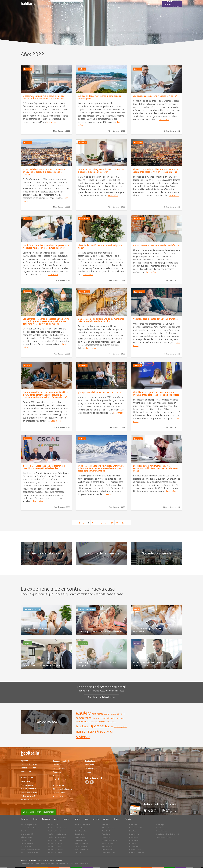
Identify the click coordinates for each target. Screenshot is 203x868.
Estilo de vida (84, 218)
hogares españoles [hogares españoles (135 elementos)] (120, 727)
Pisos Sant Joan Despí (137, 853)
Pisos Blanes (106, 834)
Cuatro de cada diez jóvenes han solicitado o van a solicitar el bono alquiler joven (101, 171)
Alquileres (57, 772)
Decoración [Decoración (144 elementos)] (93, 722)
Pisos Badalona (107, 831)
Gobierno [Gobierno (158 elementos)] (112, 722)
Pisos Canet (106, 837)
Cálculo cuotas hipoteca (63, 789)
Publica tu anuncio (172, 4)
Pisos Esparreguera (81, 850)
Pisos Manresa (134, 834)
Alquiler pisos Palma (55, 846)
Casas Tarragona (81, 840)
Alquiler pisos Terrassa (55, 850)
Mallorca (66, 819)
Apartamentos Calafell (83, 825)
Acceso (88, 772)
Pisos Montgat (134, 840)
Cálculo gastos (59, 793)
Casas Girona (79, 834)
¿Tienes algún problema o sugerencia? (39, 812)
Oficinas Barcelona (108, 828)
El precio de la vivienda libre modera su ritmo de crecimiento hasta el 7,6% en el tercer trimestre (156, 171)
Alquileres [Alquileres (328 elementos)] (96, 713)
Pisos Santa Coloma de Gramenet (168, 834)
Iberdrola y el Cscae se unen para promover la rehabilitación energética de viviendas (44, 467)
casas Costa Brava (81, 828)
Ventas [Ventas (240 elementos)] (110, 732)
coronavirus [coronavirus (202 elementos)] (82, 722)
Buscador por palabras (62, 776)
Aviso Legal (25, 861)
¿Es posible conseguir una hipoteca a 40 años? (155, 96)
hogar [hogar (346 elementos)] (109, 726)
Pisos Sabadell (134, 846)
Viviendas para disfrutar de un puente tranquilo (155, 319)
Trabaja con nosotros (29, 796)
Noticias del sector (28, 768)
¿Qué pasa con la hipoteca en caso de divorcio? (100, 392)
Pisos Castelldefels (81, 843)
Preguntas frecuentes (30, 764)
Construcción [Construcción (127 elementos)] (120, 718)
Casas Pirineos (26, 831)
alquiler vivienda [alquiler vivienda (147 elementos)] (110, 714)
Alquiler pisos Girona (55, 840)
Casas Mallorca (80, 837)
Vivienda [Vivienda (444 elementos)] (83, 737)
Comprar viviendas (81, 846)
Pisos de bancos (59, 779)
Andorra (96, 819)
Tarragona (46, 819)
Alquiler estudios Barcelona (57, 828)
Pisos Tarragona (162, 828)
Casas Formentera (81, 831)
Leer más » (51, 122)
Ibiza (86, 819)
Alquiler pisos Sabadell (56, 853)
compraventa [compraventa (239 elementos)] (84, 718)
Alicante (128, 819)
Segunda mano (59, 768)
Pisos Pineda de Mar (136, 828)
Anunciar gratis (27, 785)
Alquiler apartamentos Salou (30, 850)
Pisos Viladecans (162, 831)
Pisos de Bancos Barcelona (30, 853)
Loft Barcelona (26, 840)
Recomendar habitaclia (30, 800)
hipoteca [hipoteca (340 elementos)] (82, 726)
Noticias (82, 69)
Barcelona (24, 819)
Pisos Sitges (160, 825)
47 (112, 523)
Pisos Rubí (133, 843)
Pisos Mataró (134, 837)
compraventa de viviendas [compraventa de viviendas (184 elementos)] (104, 718)
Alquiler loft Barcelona (56, 831)
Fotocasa (40, 863)
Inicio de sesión (27, 778)
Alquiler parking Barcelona (57, 837)
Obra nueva (58, 765)
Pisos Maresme (26, 846)
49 (123, 523)
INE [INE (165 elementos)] (77, 732)
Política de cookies (57, 861)
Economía (28, 69)
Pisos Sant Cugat (135, 850)
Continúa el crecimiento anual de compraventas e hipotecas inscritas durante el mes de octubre (46, 247)
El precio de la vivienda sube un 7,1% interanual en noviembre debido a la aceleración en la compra (45, 172)
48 (117, 523)
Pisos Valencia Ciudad (109, 840)
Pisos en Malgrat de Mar (29, 825)
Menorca (77, 819)
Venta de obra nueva (164, 837)
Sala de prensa (27, 771)
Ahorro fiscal (58, 796)
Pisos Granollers (108, 843)
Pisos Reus (133, 831)
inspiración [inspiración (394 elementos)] (88, 731)
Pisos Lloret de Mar (109, 853)
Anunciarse (90, 765)
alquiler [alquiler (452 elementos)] (82, 713)
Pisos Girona (79, 853)
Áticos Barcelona (26, 837)
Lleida (56, 819)
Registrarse (25, 781)
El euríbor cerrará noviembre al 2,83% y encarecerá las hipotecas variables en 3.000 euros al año (156, 468)
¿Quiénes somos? (28, 761)
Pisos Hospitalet (108, 846)
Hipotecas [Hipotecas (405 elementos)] (97, 726)
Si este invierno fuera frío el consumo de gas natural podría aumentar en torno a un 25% (44, 97)
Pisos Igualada (107, 850)
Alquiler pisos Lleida (55, 843)
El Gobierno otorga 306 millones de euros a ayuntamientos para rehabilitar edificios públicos (156, 394)
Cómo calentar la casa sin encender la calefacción (157, 245)
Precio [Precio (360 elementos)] (101, 731)
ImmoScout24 (60, 863)
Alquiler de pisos (54, 825)
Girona (35, 819)
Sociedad (138, 69)
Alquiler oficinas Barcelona (57, 834)
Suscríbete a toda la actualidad (102, 697)
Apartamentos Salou (28, 834)
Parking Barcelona (27, 843)
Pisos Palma (133, 825)
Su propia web (91, 768)
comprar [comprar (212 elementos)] (121, 714)
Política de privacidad (40, 861)
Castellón (117, 819)
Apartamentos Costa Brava (30, 828)
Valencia (106, 819)
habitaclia (49, 863)
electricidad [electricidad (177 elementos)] (102, 722)
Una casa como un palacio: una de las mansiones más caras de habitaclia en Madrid (101, 320)
